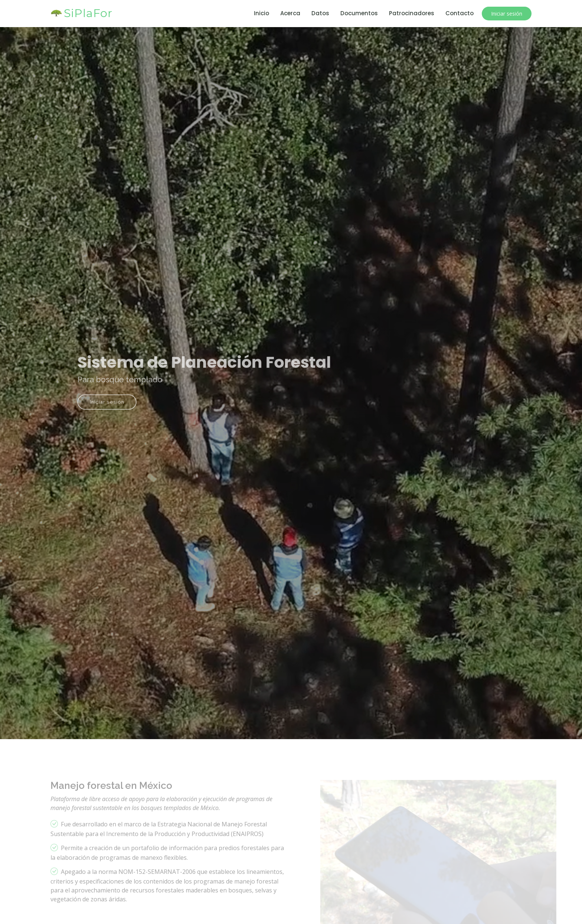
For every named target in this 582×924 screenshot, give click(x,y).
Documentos (359, 13)
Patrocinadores (412, 13)
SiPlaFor (88, 13)
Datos (320, 13)
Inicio (261, 13)
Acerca (290, 13)
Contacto (460, 13)
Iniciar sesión (507, 14)
